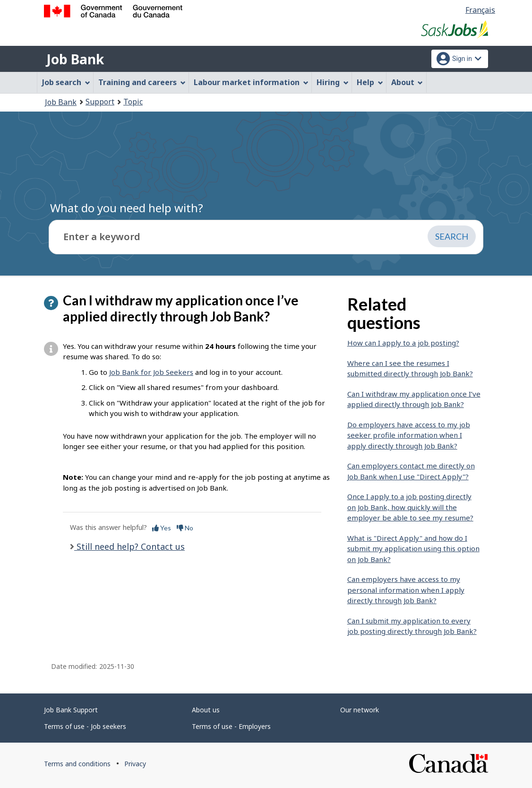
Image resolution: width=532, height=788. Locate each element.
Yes (162, 528)
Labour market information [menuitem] (251, 82)
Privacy (135, 764)
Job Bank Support (71, 710)
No (185, 528)
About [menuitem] (407, 82)
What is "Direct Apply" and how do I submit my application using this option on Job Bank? (413, 549)
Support (100, 102)
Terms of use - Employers (231, 726)
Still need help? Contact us (129, 546)
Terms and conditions (77, 764)
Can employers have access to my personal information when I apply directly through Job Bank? (406, 590)
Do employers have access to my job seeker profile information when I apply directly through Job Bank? (409, 435)
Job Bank (75, 59)
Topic (133, 102)
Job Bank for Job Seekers (151, 372)
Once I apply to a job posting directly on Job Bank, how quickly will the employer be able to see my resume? (410, 507)
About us (206, 710)
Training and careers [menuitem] (142, 82)
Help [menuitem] (370, 82)
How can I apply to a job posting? (403, 343)
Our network (360, 710)
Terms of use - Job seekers (85, 726)
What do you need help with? (127, 208)
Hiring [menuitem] (333, 82)
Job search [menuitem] (66, 82)
